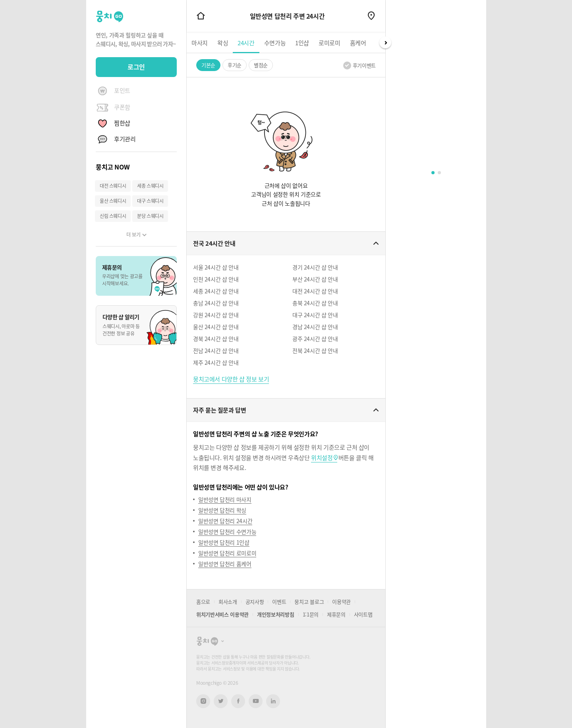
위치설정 (322, 458)
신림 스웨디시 (113, 216)
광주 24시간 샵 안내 (315, 339)
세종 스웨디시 (150, 186)
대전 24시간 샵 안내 (315, 291)
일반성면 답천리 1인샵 (224, 542)
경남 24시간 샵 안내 (315, 327)
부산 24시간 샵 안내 (315, 279)
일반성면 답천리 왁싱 (222, 510)
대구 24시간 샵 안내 (315, 315)
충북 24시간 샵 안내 (315, 303)
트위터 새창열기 (221, 701)
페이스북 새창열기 (238, 701)
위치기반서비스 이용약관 (222, 614)
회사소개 (228, 602)
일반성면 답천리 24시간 (225, 521)
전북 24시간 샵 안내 (315, 351)
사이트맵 (363, 614)
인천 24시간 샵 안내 (216, 279)
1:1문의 (311, 614)
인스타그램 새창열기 (203, 701)
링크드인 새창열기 (273, 701)
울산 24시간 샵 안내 (216, 327)
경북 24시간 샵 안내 (216, 339)
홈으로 (203, 602)
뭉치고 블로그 (309, 602)
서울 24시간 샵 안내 (216, 267)
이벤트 (279, 602)
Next (385, 42)
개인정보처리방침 (275, 614)
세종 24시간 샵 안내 (216, 291)
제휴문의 (336, 614)
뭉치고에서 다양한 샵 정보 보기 (231, 379)
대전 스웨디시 (113, 186)
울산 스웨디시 (113, 201)
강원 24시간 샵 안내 (216, 315)
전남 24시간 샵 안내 (216, 351)
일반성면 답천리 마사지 (225, 499)
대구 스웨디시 (150, 201)
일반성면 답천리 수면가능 (227, 532)
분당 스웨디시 (150, 216)
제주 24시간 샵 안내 (216, 362)
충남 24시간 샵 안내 (216, 303)
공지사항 (255, 602)
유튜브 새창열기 (256, 701)
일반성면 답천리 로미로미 (227, 553)
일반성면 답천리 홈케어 (225, 564)
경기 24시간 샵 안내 (315, 267)
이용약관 (341, 602)
